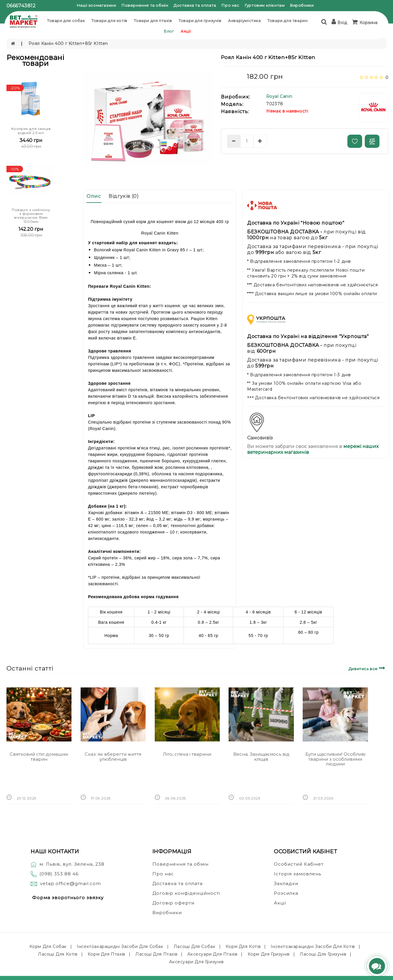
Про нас (230, 5)
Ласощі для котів (58, 954)
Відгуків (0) (124, 196)
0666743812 (21, 6)
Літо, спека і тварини (187, 754)
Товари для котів (109, 21)
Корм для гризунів (269, 954)
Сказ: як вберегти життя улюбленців (113, 757)
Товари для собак (66, 21)
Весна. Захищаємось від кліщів (261, 757)
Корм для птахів (106, 954)
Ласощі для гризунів (323, 954)
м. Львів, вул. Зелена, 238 (68, 864)
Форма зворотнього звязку (68, 898)
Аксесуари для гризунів (196, 962)
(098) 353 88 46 (59, 874)
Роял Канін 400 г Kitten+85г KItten (68, 44)
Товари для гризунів (200, 21)
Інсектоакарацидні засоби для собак (120, 946)
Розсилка (286, 893)
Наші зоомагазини (96, 5)
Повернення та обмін (145, 5)
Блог (169, 31)
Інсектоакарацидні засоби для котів (313, 946)
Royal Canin (279, 96)
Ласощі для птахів (156, 954)
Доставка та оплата (195, 5)
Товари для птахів (153, 21)
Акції (186, 31)
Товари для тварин (287, 21)
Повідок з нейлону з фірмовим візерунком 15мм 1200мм (31, 216)
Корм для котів (243, 946)
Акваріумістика (244, 21)
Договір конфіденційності (186, 893)
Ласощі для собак (195, 946)
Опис (94, 196)
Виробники (302, 5)
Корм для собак (48, 946)
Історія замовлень (298, 874)
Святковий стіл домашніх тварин (39, 757)
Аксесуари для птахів (212, 954)
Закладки (286, 883)
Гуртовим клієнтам (265, 5)
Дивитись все (368, 668)
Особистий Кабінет (299, 864)
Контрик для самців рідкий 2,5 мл (31, 131)
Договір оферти (173, 903)
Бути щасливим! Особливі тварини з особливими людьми (335, 759)
